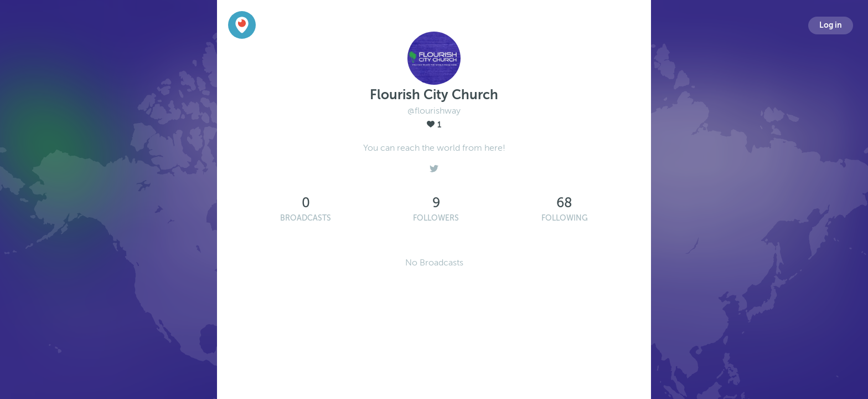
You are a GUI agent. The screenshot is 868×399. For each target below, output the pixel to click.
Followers (436, 218)
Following (565, 218)
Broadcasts (306, 218)
